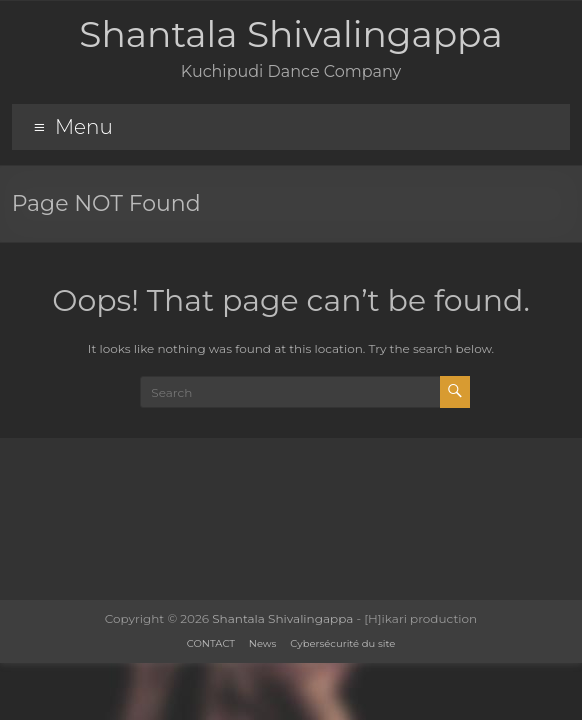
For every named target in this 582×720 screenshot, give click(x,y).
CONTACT (211, 643)
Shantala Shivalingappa (290, 34)
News (263, 643)
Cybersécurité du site (342, 643)
